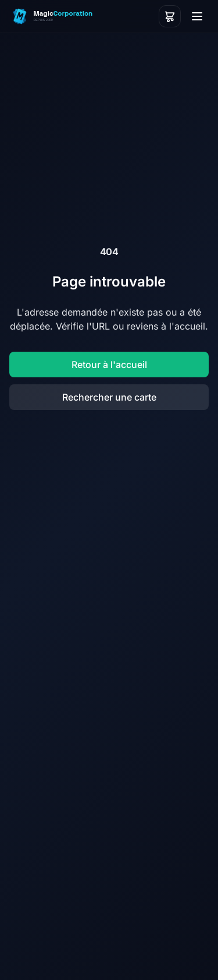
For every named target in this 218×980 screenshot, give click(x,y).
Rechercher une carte (109, 397)
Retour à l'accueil (109, 365)
